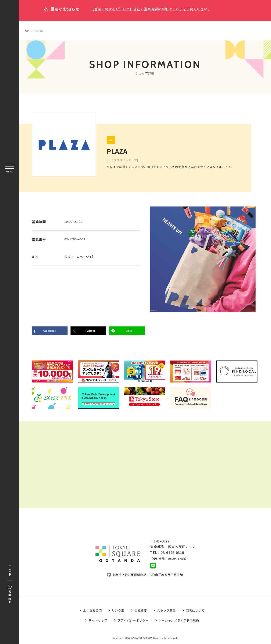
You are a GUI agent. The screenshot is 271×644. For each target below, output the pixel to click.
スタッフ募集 (166, 610)
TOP (10, 571)
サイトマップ (98, 620)
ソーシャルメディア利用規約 (179, 620)
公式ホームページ (77, 257)
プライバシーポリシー (133, 620)
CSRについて (195, 610)
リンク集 (118, 610)
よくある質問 (92, 610)
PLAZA (39, 31)
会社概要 (141, 610)
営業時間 (10, 594)
